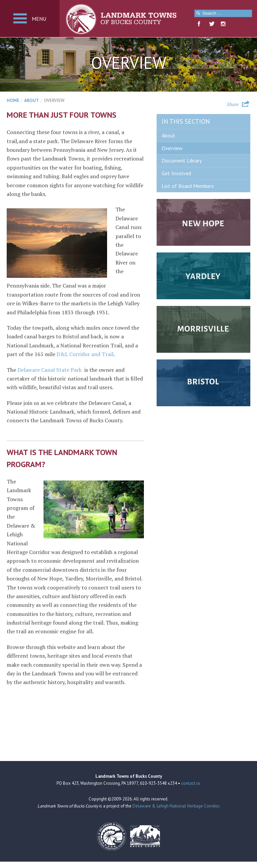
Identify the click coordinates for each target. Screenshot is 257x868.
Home (13, 100)
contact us (191, 783)
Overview (172, 148)
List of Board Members (188, 186)
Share (232, 104)
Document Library (182, 160)
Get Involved (176, 173)
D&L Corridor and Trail (85, 354)
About (31, 100)
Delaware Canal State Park (50, 370)
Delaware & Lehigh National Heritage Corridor (176, 806)
